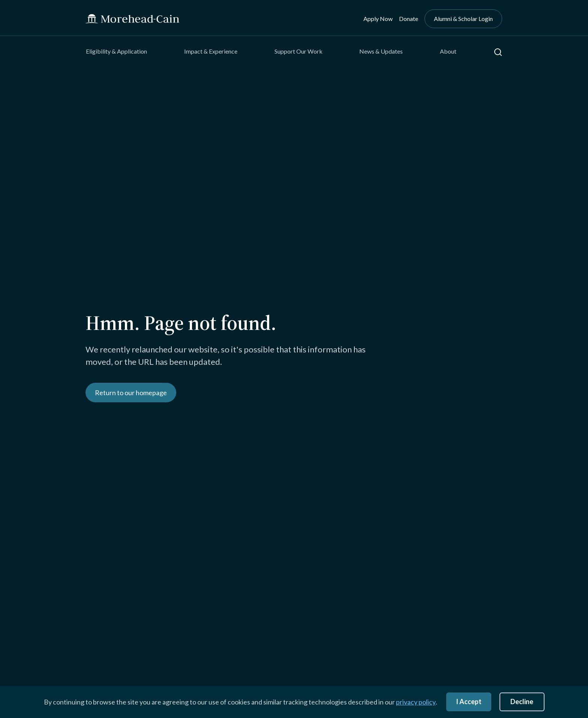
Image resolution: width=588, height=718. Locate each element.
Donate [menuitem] (409, 19)
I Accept (469, 702)
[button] (498, 52)
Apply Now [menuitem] (378, 19)
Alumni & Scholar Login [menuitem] (463, 19)
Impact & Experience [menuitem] (211, 51)
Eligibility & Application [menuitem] (116, 51)
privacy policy (416, 702)
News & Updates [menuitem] (381, 51)
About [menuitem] (448, 51)
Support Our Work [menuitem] (298, 51)
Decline (522, 702)
